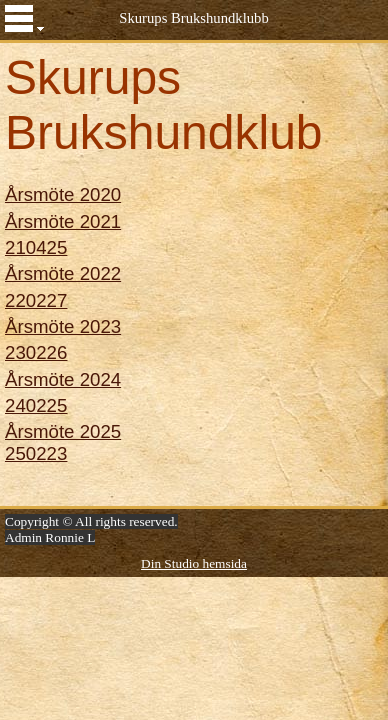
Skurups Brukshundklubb (193, 18)
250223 (36, 453)
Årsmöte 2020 (63, 194)
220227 (36, 300)
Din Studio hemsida (194, 563)
